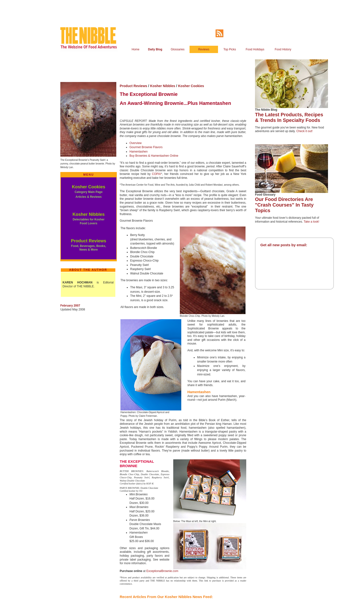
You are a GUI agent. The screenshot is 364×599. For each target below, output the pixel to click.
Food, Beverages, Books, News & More (88, 248)
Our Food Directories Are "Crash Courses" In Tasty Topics (284, 205)
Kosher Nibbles (89, 214)
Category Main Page (89, 192)
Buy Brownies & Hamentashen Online (154, 156)
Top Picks (230, 49)
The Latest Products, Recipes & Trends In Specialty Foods (289, 117)
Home (136, 49)
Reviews (204, 49)
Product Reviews (88, 241)
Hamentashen (139, 152)
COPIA (156, 174)
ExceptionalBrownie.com (162, 571)
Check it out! (305, 131)
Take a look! (311, 222)
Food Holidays (255, 49)
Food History (283, 49)
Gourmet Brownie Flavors (146, 147)
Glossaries (178, 49)
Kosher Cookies (88, 187)
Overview (136, 143)
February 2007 (70, 306)
